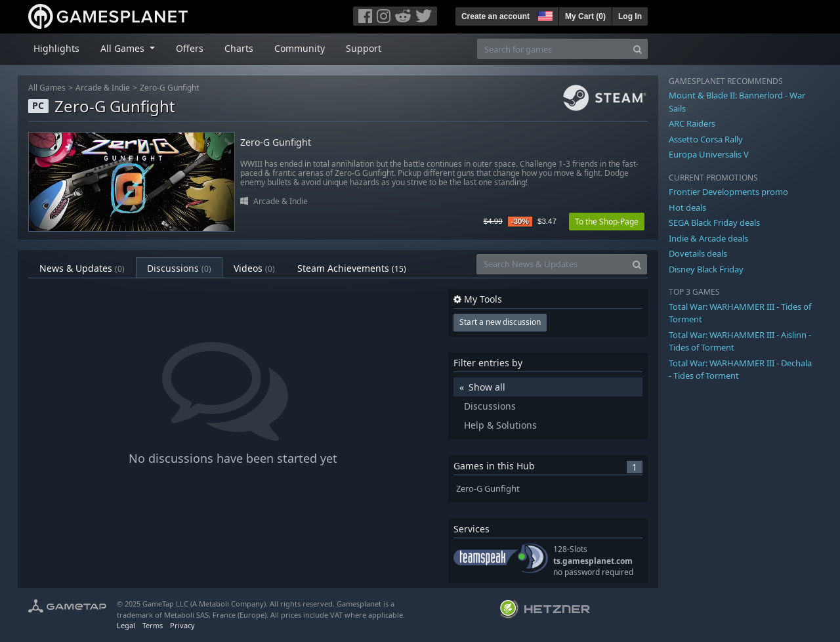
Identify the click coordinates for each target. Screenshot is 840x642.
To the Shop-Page (607, 222)
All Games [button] (124, 48)
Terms (153, 625)
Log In (630, 16)
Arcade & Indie (103, 88)
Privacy (182, 625)
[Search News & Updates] (552, 264)
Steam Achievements (352, 268)
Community (300, 48)
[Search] (638, 49)
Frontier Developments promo (728, 192)
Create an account (495, 16)
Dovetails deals (698, 253)
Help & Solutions (500, 425)
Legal (126, 625)
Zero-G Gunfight (169, 88)
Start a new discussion (500, 322)
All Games (47, 88)
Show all (487, 387)
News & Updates (82, 268)
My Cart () (585, 16)
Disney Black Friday (706, 269)
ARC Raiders (692, 123)
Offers (190, 48)
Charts (239, 48)
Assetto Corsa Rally (706, 139)
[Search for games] (553, 49)
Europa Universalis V (709, 154)
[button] (544, 14)
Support (364, 48)
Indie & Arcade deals (708, 238)
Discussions (179, 268)
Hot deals (687, 207)
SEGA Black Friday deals (714, 223)
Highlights (56, 48)
